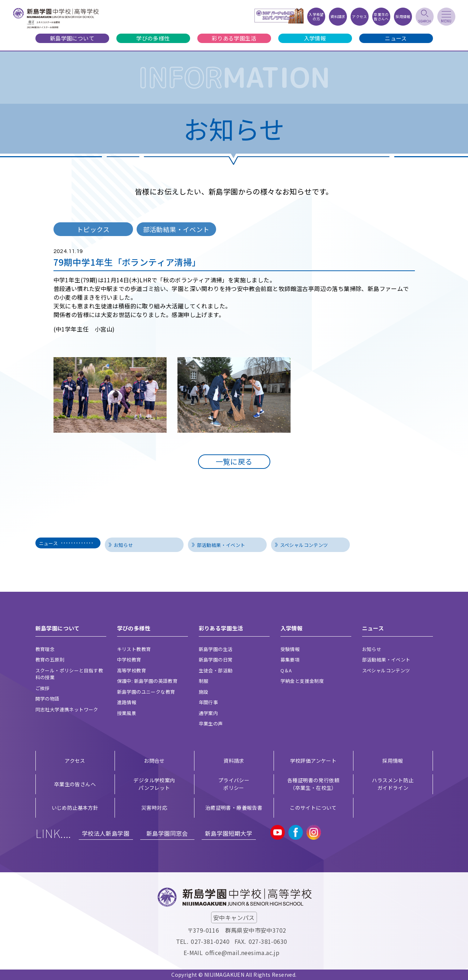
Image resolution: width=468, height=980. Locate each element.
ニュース (396, 38)
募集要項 (290, 660)
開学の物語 (48, 699)
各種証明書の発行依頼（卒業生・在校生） (313, 784)
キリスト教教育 (134, 649)
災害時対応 (154, 808)
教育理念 (45, 649)
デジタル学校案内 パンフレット (154, 784)
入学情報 (315, 38)
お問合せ (154, 761)
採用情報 (393, 761)
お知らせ (124, 545)
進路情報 (127, 702)
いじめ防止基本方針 (75, 808)
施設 (204, 692)
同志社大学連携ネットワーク (67, 709)
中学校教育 (129, 660)
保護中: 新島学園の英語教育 (147, 681)
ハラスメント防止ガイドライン (393, 784)
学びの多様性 (153, 38)
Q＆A (286, 670)
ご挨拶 (43, 688)
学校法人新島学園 (106, 833)
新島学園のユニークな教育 (146, 692)
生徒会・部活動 (216, 670)
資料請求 (234, 761)
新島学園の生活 (216, 649)
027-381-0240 (210, 941)
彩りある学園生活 (234, 38)
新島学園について (72, 38)
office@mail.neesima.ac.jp (242, 953)
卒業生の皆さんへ (75, 784)
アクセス (75, 761)
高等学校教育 (132, 670)
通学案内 (209, 713)
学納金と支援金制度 (302, 681)
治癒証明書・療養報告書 (234, 808)
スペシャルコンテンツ (304, 545)
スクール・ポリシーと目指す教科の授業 (69, 674)
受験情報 (290, 649)
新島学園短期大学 (229, 833)
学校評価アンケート (314, 761)
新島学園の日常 (216, 660)
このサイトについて (313, 808)
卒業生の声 (211, 724)
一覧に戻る (234, 461)
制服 (204, 681)
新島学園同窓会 (167, 833)
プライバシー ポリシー (234, 784)
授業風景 (127, 713)
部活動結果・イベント (221, 545)
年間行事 (209, 702)
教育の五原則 (50, 660)
